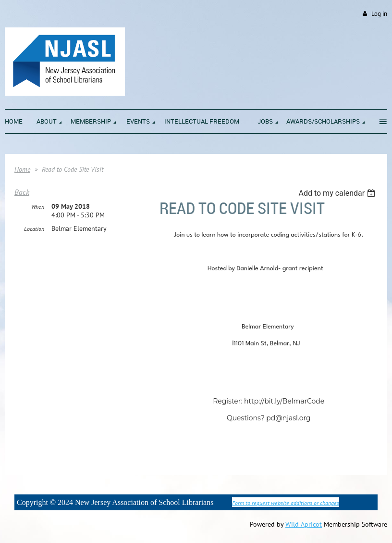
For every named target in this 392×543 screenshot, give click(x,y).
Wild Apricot (304, 524)
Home (22, 169)
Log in (379, 14)
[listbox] (338, 193)
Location (34, 229)
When (38, 207)
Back (22, 192)
